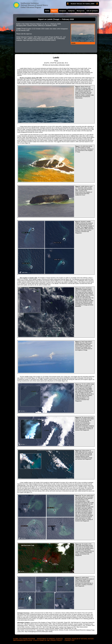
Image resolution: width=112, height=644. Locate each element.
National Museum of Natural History (79, 639)
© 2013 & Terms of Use (41, 640)
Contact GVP (69, 640)
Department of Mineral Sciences (50, 639)
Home (47, 11)
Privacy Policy (56, 640)
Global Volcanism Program (24, 639)
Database (63, 11)
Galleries (71, 11)
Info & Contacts (92, 11)
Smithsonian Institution (23, 640)
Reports (54, 11)
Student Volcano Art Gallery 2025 (82, 4)
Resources (81, 11)
